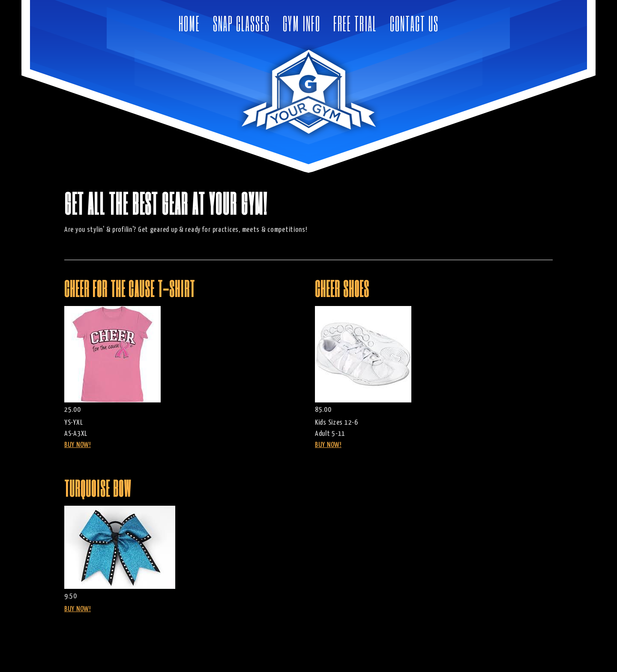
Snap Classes (241, 24)
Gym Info (302, 24)
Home (189, 24)
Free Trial (355, 24)
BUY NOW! (78, 445)
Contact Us (414, 24)
